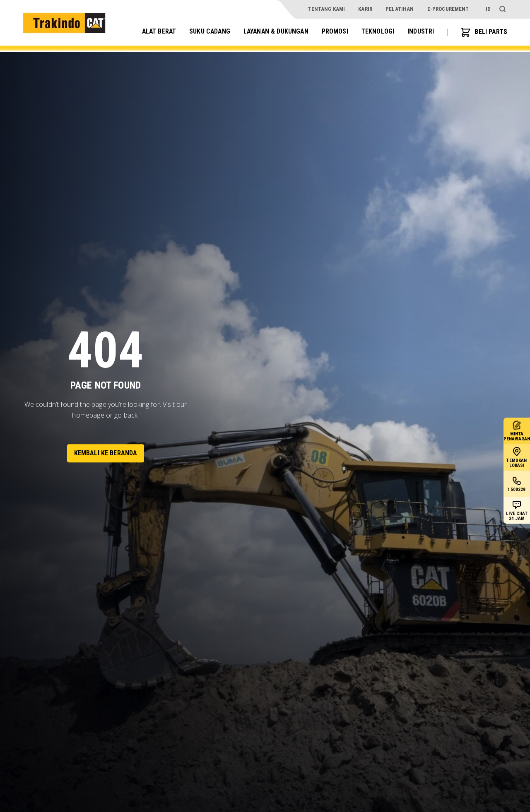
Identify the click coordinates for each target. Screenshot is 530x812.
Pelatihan (400, 9)
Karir (365, 9)
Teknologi (377, 32)
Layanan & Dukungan (274, 32)
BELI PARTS (483, 32)
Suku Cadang (206, 32)
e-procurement (448, 9)
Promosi (334, 32)
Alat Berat (154, 32)
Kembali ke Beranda (106, 453)
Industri (420, 32)
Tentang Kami (326, 9)
